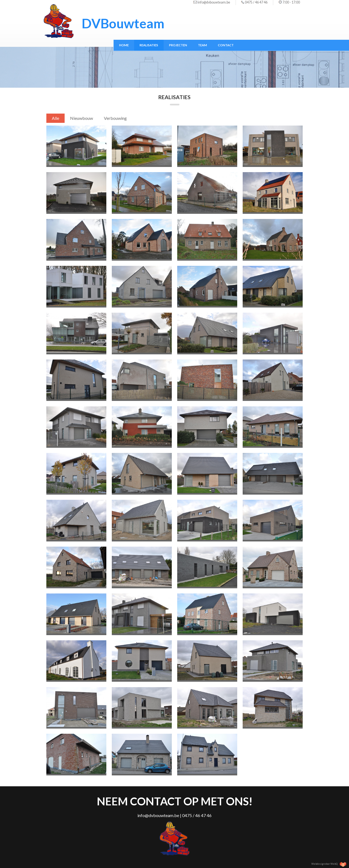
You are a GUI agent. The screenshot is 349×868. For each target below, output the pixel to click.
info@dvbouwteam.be (214, 2)
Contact (226, 45)
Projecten (178, 45)
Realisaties (149, 45)
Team (202, 45)
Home (124, 45)
